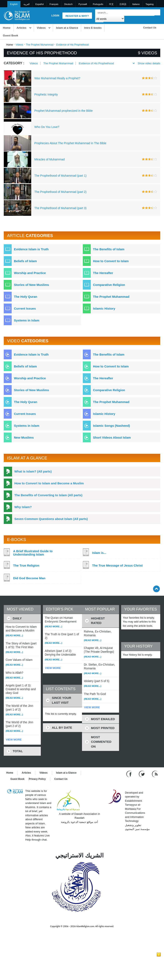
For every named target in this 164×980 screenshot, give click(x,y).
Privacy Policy (37, 779)
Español (40, 4)
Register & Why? (77, 16)
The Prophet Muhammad (40, 45)
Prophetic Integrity (46, 94)
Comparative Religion (109, 285)
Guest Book (11, 35)
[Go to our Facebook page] (130, 774)
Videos (41, 28)
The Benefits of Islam (109, 249)
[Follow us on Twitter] (142, 774)
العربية (27, 4)
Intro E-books (93, 28)
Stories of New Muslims (31, 285)
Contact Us (150, 28)
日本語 (123, 4)
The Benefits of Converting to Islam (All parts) (48, 495)
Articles (21, 28)
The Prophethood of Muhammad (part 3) (60, 208)
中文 (111, 4)
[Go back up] (156, 589)
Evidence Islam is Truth (31, 249)
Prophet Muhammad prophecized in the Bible (63, 111)
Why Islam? (23, 507)
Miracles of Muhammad (50, 159)
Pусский (83, 4)
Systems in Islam (27, 320)
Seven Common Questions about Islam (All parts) (51, 519)
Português (98, 4)
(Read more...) (14, 635)
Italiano (136, 4)
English (14, 4)
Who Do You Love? (47, 127)
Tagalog (150, 4)
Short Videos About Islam (112, 437)
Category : (14, 63)
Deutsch (68, 4)
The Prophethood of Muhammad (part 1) (60, 176)
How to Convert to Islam (111, 261)
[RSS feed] (155, 774)
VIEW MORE (14, 740)
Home (7, 28)
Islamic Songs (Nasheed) (112, 426)
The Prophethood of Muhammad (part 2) (60, 192)
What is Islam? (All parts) (33, 471)
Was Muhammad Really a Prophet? (57, 78)
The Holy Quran (26, 297)
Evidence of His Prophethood (96, 63)
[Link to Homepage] (17, 15)
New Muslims (24, 437)
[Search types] (110, 19)
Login (55, 16)
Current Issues (25, 308)
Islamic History (104, 308)
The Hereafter (103, 273)
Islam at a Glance (67, 28)
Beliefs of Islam (25, 261)
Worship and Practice (30, 273)
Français (54, 4)
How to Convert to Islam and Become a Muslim (49, 483)
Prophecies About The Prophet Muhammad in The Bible (70, 143)
